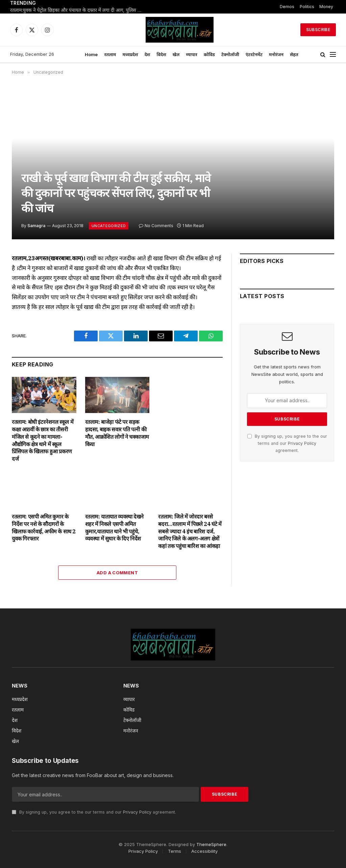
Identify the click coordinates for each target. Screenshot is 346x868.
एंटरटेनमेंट (254, 54)
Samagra (36, 226)
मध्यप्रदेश (130, 54)
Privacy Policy (302, 443)
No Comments (156, 226)
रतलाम (110, 54)
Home (91, 54)
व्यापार (192, 54)
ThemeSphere (211, 844)
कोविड (209, 54)
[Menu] (333, 55)
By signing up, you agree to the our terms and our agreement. (287, 443)
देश (147, 54)
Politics (307, 7)
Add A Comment (117, 573)
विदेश (162, 54)
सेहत (294, 54)
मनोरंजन (276, 54)
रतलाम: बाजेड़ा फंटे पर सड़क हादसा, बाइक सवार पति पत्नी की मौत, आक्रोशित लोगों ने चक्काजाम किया (117, 433)
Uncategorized (109, 226)
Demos (287, 7)
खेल (176, 54)
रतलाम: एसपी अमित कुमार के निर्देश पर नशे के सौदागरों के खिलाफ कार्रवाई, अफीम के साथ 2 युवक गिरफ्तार (44, 527)
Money (326, 7)
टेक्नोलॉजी (230, 54)
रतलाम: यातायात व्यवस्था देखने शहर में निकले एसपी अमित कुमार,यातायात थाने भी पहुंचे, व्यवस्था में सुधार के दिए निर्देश (114, 527)
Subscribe (318, 30)
